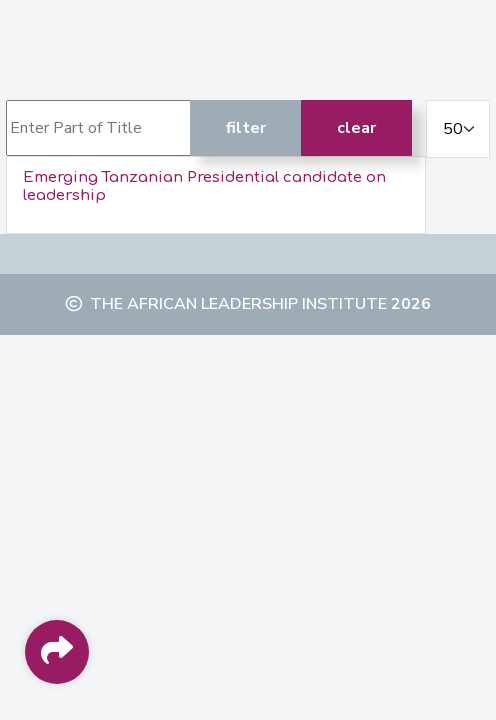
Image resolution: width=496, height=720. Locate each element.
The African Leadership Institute (238, 304)
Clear (356, 128)
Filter (246, 128)
